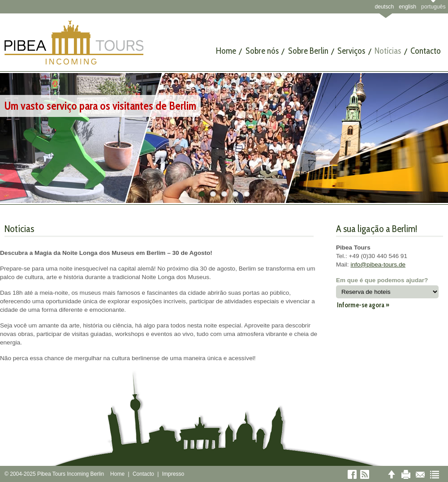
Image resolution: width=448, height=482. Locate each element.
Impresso (173, 474)
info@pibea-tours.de (378, 265)
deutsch (384, 7)
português (433, 7)
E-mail (420, 474)
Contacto (143, 474)
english (407, 7)
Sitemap (435, 474)
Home (117, 474)
